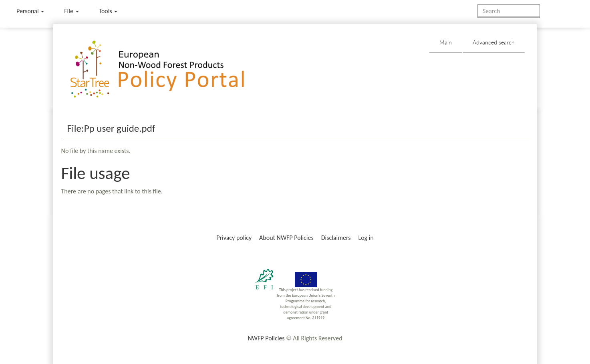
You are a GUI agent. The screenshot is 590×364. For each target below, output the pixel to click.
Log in (366, 238)
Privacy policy (234, 238)
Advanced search (494, 42)
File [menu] (71, 11)
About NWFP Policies (286, 238)
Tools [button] (108, 11)
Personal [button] (30, 11)
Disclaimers (336, 238)
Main (446, 42)
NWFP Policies (266, 338)
